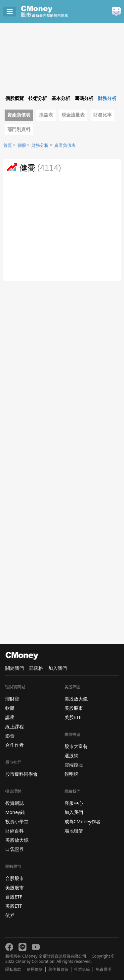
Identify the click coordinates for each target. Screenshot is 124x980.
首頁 (8, 145)
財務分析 (40, 145)
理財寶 (12, 699)
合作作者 (15, 745)
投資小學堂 (17, 821)
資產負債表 (19, 115)
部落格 (36, 668)
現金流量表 (73, 115)
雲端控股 (74, 765)
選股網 (71, 755)
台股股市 (15, 878)
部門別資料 (19, 129)
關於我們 (15, 668)
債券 (10, 915)
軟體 (10, 708)
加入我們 (58, 668)
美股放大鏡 (17, 840)
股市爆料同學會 (21, 774)
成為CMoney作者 (83, 821)
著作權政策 (58, 969)
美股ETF (14, 906)
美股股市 (15, 887)
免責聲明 (103, 969)
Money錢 (15, 812)
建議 (116, 12)
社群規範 (82, 969)
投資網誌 (15, 803)
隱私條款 (13, 969)
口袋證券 (15, 849)
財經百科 (15, 831)
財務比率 (103, 115)
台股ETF (14, 897)
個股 (22, 145)
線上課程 (15, 726)
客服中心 (74, 803)
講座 (10, 717)
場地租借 (74, 831)
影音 (10, 736)
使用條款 (35, 969)
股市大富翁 (76, 746)
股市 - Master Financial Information (55, 12)
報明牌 (71, 774)
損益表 (46, 115)
